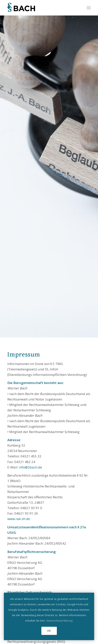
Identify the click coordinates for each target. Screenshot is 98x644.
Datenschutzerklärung (60, 621)
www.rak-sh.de (19, 519)
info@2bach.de (30, 467)
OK (49, 631)
